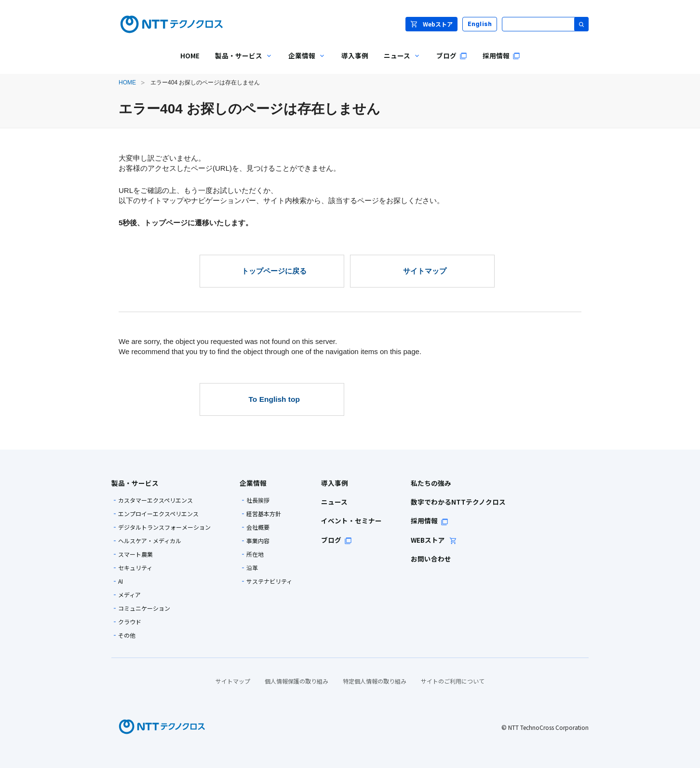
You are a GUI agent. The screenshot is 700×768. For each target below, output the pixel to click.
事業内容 (258, 541)
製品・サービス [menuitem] (240, 63)
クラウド (130, 622)
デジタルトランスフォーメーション (164, 527)
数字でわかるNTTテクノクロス (458, 502)
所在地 (255, 554)
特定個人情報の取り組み (375, 681)
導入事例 (335, 483)
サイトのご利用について (453, 681)
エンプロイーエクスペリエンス (158, 514)
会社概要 (258, 527)
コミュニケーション (144, 608)
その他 (127, 635)
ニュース (334, 502)
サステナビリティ (269, 581)
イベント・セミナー (351, 521)
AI (121, 581)
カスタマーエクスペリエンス (155, 500)
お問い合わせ (431, 559)
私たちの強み (431, 483)
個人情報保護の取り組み (296, 681)
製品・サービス (135, 483)
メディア (129, 595)
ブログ (337, 540)
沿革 (252, 568)
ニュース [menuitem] (398, 63)
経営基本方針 (264, 514)
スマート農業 (135, 554)
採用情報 (430, 521)
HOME (127, 82)
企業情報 (253, 483)
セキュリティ (135, 568)
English (480, 24)
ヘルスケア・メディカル (150, 541)
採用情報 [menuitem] (501, 55)
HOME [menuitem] (190, 55)
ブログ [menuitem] (452, 55)
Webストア (431, 24)
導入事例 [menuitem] (355, 55)
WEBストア (434, 540)
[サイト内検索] (545, 24)
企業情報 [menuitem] (303, 63)
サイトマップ (233, 681)
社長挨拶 (258, 500)
